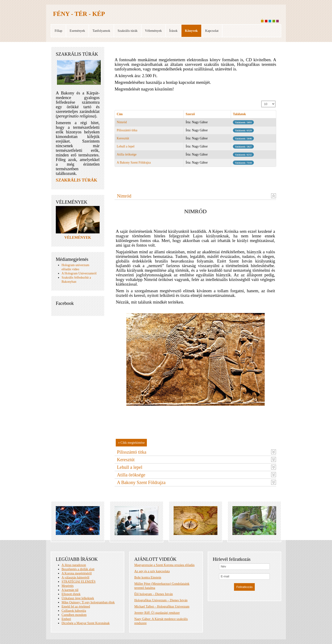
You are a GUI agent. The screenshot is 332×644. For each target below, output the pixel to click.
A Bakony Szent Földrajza (134, 165)
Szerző (190, 117)
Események (77, 31)
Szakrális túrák (128, 31)
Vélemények (153, 31)
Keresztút (123, 141)
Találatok (239, 117)
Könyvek (191, 31)
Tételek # (262, 103)
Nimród (122, 125)
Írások (173, 31)
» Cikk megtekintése (131, 611)
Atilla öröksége (127, 157)
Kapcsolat (212, 31)
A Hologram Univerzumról (79, 276)
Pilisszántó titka (127, 133)
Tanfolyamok (101, 31)
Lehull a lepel (126, 149)
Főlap (58, 31)
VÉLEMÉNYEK (78, 240)
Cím (120, 117)
